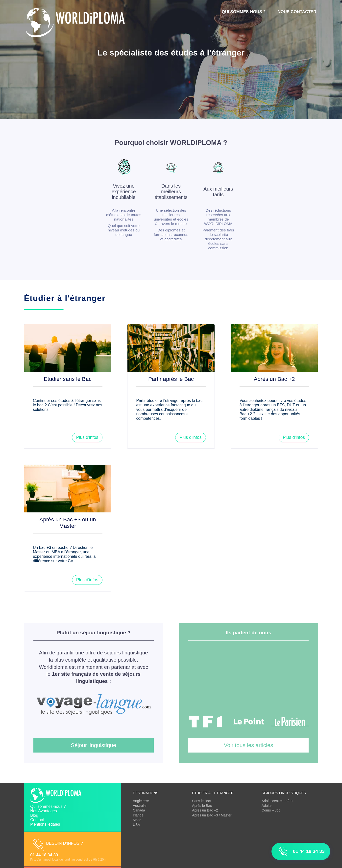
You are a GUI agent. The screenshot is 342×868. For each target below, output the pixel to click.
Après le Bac (202, 806)
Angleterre (141, 801)
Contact (37, 820)
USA (136, 825)
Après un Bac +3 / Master (212, 815)
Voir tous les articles (249, 745)
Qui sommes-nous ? (244, 12)
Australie (140, 806)
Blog (34, 815)
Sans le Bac (201, 801)
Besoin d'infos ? (64, 843)
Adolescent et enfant (277, 801)
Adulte (267, 806)
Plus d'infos (87, 437)
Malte (137, 820)
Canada (139, 810)
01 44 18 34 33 (44, 855)
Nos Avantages (43, 811)
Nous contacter (297, 12)
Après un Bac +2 (205, 810)
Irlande (138, 815)
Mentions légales (45, 824)
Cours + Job (271, 810)
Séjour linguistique (93, 745)
